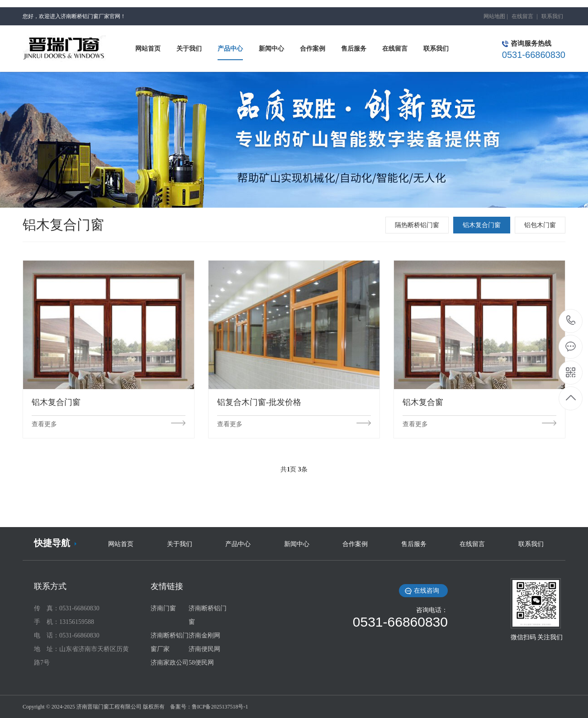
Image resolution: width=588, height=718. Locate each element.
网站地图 (494, 16)
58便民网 (201, 663)
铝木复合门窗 (482, 225)
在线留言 (522, 16)
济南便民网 (204, 649)
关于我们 (180, 544)
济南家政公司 (170, 663)
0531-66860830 (571, 321)
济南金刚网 (204, 635)
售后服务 (414, 544)
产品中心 (238, 544)
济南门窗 (163, 608)
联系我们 (552, 16)
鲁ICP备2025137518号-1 (220, 707)
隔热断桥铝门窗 (417, 225)
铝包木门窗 (540, 225)
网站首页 (121, 544)
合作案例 (355, 544)
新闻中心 (297, 544)
